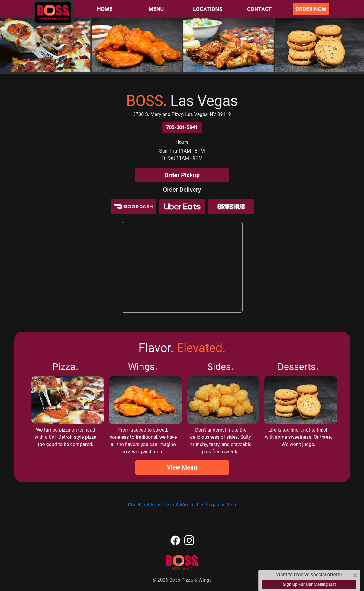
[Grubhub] (231, 207)
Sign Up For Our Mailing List (309, 584)
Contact (259, 9)
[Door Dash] (133, 207)
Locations (208, 9)
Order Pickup (182, 175)
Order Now (311, 9)
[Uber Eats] (182, 207)
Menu (156, 9)
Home (105, 9)
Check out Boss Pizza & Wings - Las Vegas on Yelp (182, 505)
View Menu (182, 467)
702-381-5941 (182, 127)
